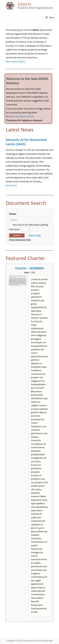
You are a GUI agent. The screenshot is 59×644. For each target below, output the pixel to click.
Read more (11, 185)
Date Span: (15, 229)
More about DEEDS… (16, 62)
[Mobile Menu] (50, 17)
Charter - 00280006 (30, 268)
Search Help (35, 235)
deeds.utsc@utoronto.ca (21, 116)
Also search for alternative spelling (31, 225)
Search (17, 235)
